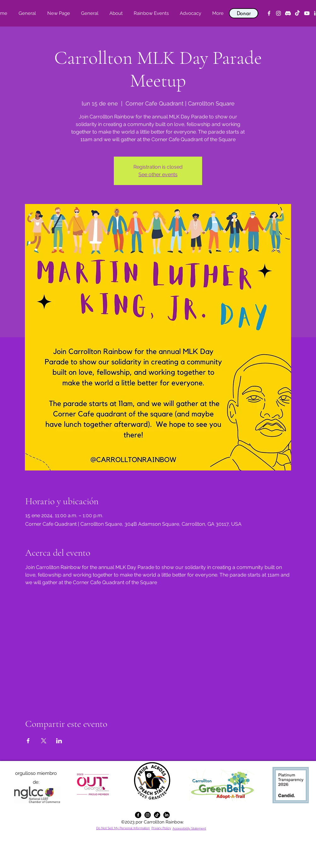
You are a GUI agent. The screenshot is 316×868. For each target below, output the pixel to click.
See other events (158, 174)
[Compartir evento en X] (44, 741)
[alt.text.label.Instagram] (278, 13)
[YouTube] (307, 13)
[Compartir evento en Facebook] (28, 741)
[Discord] (288, 13)
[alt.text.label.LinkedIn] (167, 815)
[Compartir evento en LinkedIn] (59, 741)
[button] (116, 13)
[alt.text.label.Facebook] (269, 13)
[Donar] (244, 13)
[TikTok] (297, 13)
